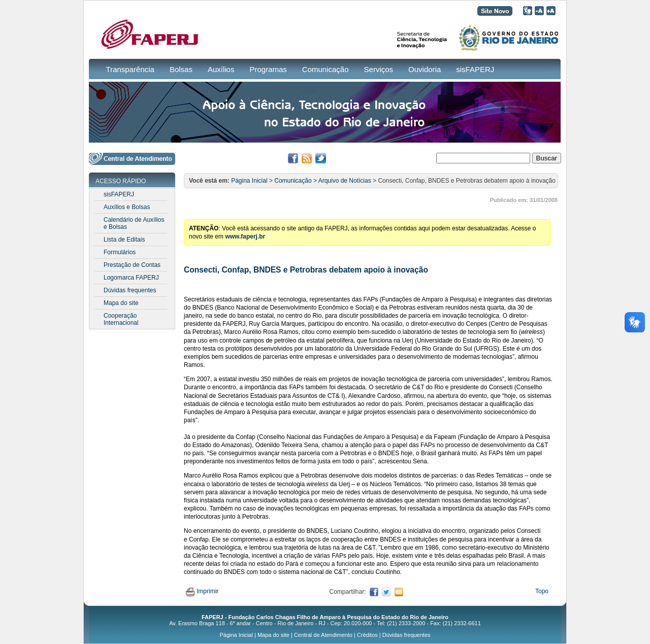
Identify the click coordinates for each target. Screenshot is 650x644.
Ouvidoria (425, 69)
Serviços (379, 69)
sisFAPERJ (475, 69)
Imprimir (202, 591)
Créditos (367, 635)
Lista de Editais (124, 240)
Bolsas (181, 69)
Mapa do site (121, 303)
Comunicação (326, 69)
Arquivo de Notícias (345, 181)
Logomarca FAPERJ (131, 278)
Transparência (130, 69)
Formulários (120, 252)
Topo (542, 591)
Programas (268, 69)
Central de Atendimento (323, 635)
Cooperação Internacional (121, 319)
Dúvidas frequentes (130, 290)
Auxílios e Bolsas (127, 207)
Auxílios (221, 69)
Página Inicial (249, 181)
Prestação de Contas (132, 265)
